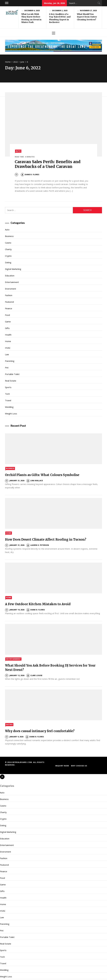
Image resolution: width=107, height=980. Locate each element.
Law (7, 354)
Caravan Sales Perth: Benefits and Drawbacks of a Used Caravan (48, 164)
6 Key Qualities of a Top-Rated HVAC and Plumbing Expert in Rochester (60, 18)
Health (8, 335)
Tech (7, 394)
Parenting (10, 361)
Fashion (9, 295)
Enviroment (11, 289)
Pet (7, 368)
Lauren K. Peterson (38, 545)
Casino (8, 243)
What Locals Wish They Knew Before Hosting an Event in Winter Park (31, 18)
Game (8, 322)
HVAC (8, 348)
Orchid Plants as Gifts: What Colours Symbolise (42, 475)
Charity (8, 249)
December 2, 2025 (60, 11)
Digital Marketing (13, 269)
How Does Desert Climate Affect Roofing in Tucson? (46, 539)
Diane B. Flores (30, 175)
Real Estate (11, 381)
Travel (8, 400)
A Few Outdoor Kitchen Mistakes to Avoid (38, 604)
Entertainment (12, 282)
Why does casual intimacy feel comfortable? (40, 731)
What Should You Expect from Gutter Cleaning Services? (87, 17)
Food (7, 315)
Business (9, 236)
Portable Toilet (12, 374)
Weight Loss (11, 414)
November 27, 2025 (88, 11)
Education (10, 276)
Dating (8, 262)
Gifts (7, 328)
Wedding (9, 407)
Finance (9, 308)
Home (8, 341)
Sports (8, 387)
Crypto (8, 256)
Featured (9, 302)
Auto (18, 151)
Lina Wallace (35, 481)
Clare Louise (34, 675)
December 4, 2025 (32, 11)
